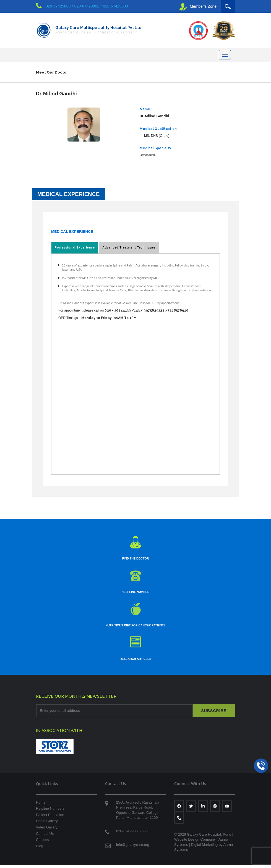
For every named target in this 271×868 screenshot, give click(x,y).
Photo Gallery (47, 824)
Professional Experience (74, 250)
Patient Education (50, 818)
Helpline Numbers (50, 811)
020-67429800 (58, 6)
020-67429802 (87, 6)
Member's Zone (198, 7)
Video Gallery (47, 830)
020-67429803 (115, 6)
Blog (40, 849)
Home (41, 805)
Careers (42, 842)
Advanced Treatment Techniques (128, 250)
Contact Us (45, 836)
